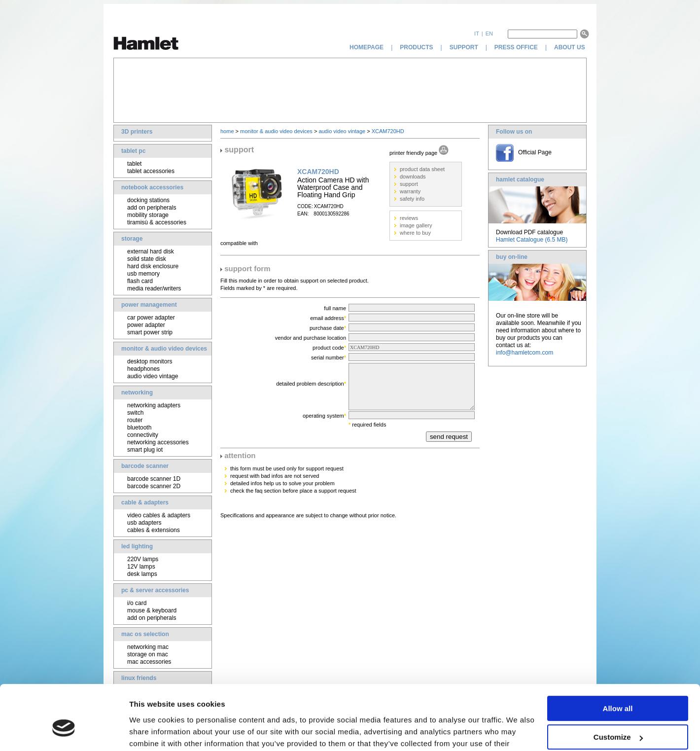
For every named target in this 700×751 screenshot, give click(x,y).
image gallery (416, 225)
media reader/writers (154, 288)
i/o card (137, 603)
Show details (152, 732)
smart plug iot (145, 450)
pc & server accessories (155, 590)
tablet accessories (151, 171)
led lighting (137, 546)
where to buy (415, 233)
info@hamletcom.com (525, 353)
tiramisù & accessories (157, 222)
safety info (412, 199)
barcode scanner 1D (154, 479)
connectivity (143, 435)
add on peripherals (152, 208)
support (464, 47)
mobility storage (148, 215)
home (227, 131)
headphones (143, 369)
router (135, 420)
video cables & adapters (159, 515)
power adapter (146, 325)
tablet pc (133, 151)
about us (570, 47)
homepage (367, 47)
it (477, 34)
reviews (409, 218)
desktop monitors (150, 361)
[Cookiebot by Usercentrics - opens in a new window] (64, 732)
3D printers (137, 132)
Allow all (618, 658)
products (416, 47)
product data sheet (422, 169)
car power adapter (151, 318)
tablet (134, 164)
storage (132, 239)
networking (137, 393)
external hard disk (151, 251)
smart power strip (150, 332)
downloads (413, 177)
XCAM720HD (388, 131)
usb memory (143, 274)
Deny (618, 715)
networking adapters (154, 405)
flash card (140, 281)
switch (135, 413)
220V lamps (143, 559)
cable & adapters (145, 502)
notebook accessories (152, 187)
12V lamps (141, 567)
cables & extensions (154, 530)
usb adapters (144, 523)
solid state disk (147, 259)
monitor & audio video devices (164, 349)
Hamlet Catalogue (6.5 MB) (532, 240)
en (489, 34)
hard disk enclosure (153, 266)
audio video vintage (153, 376)
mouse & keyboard (152, 610)
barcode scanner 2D (154, 486)
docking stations (148, 200)
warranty (410, 191)
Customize (618, 686)
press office (516, 47)
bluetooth (139, 428)
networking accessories (158, 442)
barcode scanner (145, 466)
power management (149, 305)
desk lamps (142, 574)
